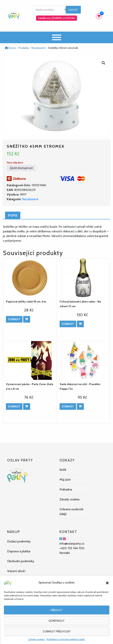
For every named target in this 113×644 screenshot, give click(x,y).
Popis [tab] (13, 215)
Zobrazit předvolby (57, 631)
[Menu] (57, 37)
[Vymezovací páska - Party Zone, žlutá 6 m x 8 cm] (30, 360)
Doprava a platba (19, 551)
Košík (63, 470)
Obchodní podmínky (21, 561)
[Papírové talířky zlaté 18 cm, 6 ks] (30, 278)
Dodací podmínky (19, 541)
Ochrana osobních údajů (71, 512)
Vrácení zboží (16, 571)
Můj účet (65, 480)
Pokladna (66, 489)
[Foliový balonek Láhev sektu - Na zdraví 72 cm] (83, 278)
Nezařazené (30, 199)
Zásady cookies (36, 639)
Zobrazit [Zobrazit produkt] (14, 319)
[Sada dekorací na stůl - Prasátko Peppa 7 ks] (83, 360)
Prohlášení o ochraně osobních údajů (66, 639)
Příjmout (56, 610)
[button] (107, 583)
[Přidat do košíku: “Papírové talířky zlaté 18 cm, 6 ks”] (27, 319)
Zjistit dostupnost (21, 168)
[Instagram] (64, 539)
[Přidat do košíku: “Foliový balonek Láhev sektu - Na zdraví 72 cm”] (80, 324)
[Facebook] (61, 539)
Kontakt (65, 553)
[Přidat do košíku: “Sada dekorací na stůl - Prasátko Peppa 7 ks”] (80, 406)
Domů (10, 48)
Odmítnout (56, 621)
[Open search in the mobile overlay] (57, 10)
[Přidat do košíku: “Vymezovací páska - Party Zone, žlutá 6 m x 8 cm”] (27, 406)
